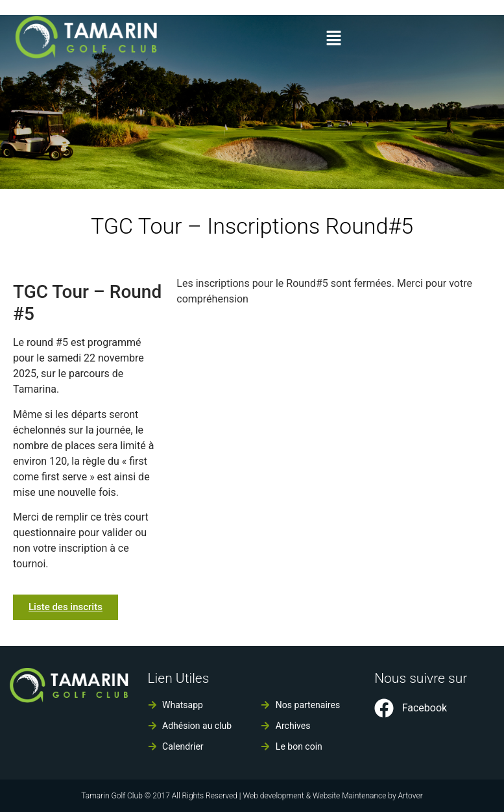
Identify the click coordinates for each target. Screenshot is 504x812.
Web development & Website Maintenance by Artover (332, 796)
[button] (333, 39)
